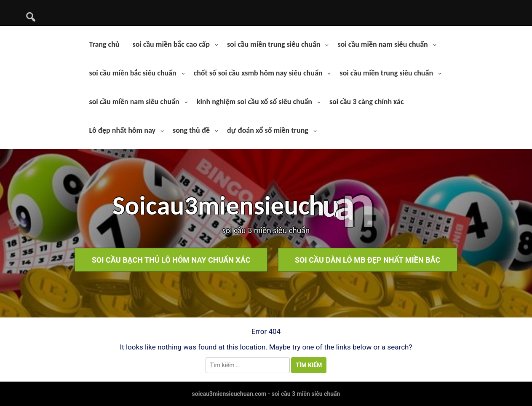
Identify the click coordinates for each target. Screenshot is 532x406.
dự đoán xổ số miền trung (268, 130)
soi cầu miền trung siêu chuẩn (274, 44)
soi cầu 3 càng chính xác (367, 102)
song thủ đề (191, 130)
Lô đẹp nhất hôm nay (122, 130)
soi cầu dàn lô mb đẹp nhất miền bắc (368, 259)
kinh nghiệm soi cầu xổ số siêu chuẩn (254, 102)
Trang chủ (104, 44)
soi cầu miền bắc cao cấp (171, 44)
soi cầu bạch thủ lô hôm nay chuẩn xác (171, 259)
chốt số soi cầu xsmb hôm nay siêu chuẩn (258, 73)
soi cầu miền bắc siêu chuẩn (132, 73)
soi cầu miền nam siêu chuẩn (382, 44)
